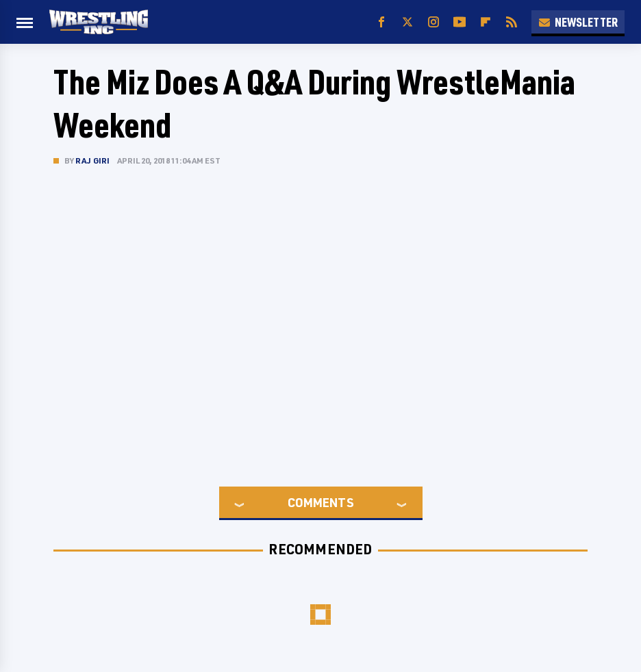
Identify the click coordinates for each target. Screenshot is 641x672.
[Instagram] (433, 22)
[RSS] (512, 22)
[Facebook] (381, 22)
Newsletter (578, 22)
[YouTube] (460, 22)
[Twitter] (407, 22)
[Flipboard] (486, 22)
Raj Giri (93, 160)
